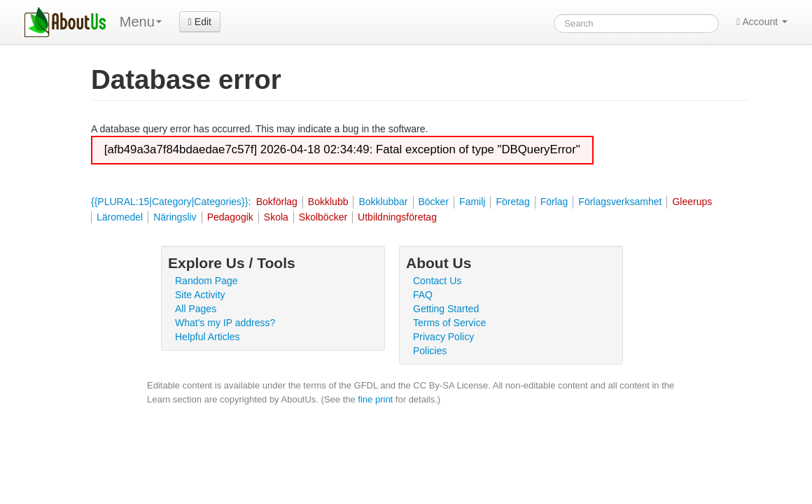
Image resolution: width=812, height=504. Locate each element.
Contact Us (437, 281)
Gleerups (692, 202)
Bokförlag (277, 202)
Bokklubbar (383, 202)
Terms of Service (449, 323)
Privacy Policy (443, 337)
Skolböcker (323, 217)
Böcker (434, 202)
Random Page (206, 281)
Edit (200, 22)
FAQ (423, 295)
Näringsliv (175, 217)
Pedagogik (230, 217)
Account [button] (762, 22)
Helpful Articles (208, 337)
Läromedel (120, 217)
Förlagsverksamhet (620, 202)
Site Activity (200, 295)
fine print (375, 399)
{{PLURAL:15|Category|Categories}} (169, 202)
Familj (472, 202)
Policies (430, 351)
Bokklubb (328, 202)
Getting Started (446, 309)
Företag (512, 202)
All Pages (196, 309)
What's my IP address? (225, 323)
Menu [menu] (141, 22)
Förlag (554, 202)
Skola (276, 217)
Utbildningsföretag (397, 217)
